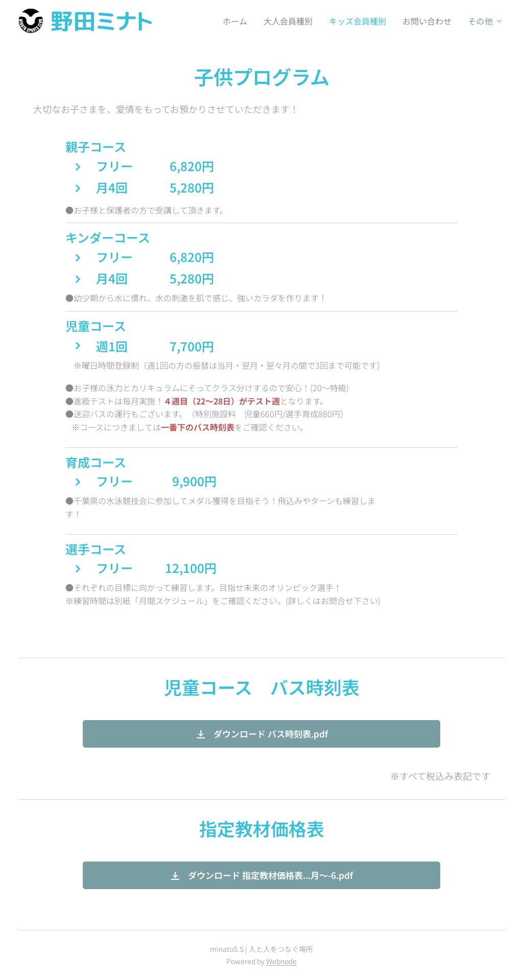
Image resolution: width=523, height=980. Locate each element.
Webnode (281, 961)
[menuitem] (229, 21)
